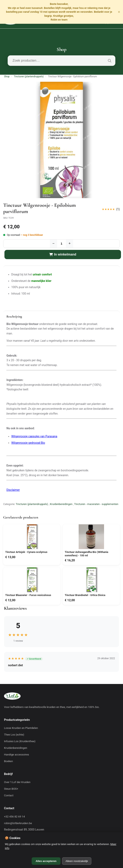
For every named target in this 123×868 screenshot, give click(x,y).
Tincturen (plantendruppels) (29, 77)
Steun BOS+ (11, 789)
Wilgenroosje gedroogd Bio (28, 443)
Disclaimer (13, 490)
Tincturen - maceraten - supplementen (96, 504)
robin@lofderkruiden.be (18, 823)
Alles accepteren (46, 861)
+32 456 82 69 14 (14, 817)
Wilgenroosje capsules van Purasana (34, 436)
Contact (9, 795)
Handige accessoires (17, 755)
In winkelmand (63, 254)
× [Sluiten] (119, 12)
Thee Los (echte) (14, 735)
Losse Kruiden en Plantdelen (21, 728)
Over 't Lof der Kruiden (17, 782)
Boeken (8, 761)
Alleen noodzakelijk (77, 861)
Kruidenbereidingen (61, 504)
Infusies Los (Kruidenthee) (20, 741)
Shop (7, 77)
